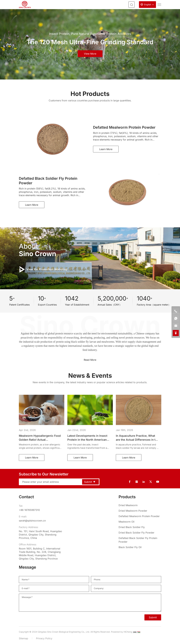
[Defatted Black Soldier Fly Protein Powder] (140, 540)
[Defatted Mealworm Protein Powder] (140, 516)
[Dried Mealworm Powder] (140, 511)
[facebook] (130, 482)
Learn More (106, 188)
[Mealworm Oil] (140, 522)
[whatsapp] (176, 318)
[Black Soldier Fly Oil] (140, 547)
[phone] (176, 311)
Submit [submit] (90, 482)
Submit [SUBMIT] (153, 617)
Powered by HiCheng (122, 632)
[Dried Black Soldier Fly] (140, 527)
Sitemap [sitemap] (23, 638)
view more (90, 54)
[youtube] (158, 482)
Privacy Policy (44, 638)
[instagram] (137, 482)
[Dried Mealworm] (140, 505)
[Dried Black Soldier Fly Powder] (140, 533)
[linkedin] (144, 482)
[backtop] (176, 333)
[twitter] (151, 482)
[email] (176, 326)
